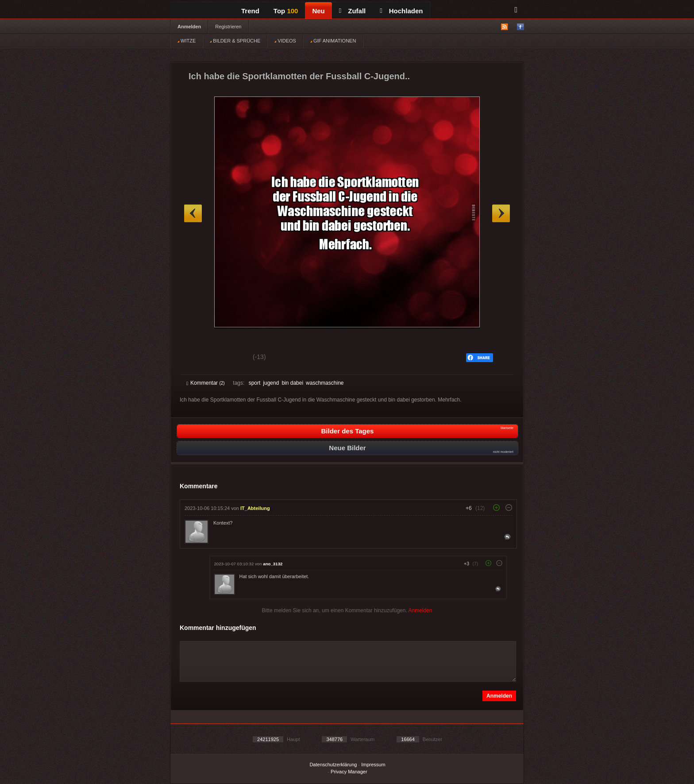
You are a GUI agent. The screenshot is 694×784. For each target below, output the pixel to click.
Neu (318, 11)
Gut (196, 358)
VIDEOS (285, 41)
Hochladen (401, 11)
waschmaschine (325, 383)
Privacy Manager (349, 772)
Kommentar (206, 383)
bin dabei (292, 383)
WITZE (187, 41)
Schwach (229, 358)
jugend (271, 383)
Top (286, 11)
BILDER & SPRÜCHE (235, 41)
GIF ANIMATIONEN (333, 41)
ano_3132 (273, 564)
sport (255, 383)
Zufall (352, 11)
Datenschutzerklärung (333, 765)
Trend (250, 11)
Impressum (373, 765)
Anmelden (189, 27)
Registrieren (228, 27)
